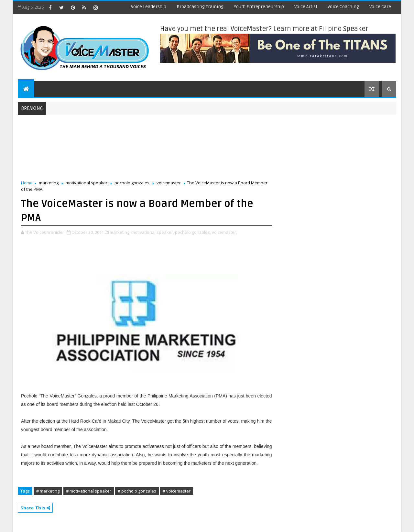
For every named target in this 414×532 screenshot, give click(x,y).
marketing (49, 183)
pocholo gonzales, (193, 232)
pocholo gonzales (132, 183)
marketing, (120, 232)
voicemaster (169, 183)
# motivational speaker (89, 491)
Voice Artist (306, 7)
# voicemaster (177, 491)
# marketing (48, 491)
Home (27, 183)
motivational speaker (87, 183)
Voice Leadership (149, 7)
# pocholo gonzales (137, 491)
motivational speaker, (153, 232)
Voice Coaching (343, 7)
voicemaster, (224, 232)
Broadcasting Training (200, 7)
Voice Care (380, 7)
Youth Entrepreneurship (259, 7)
